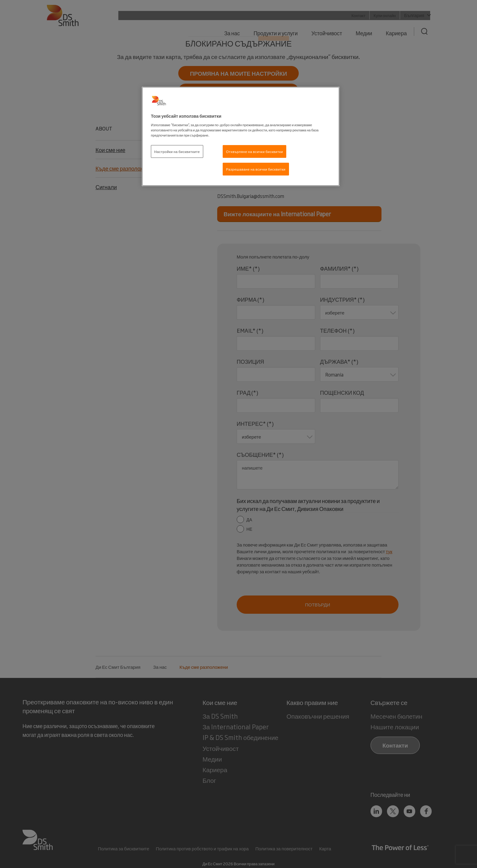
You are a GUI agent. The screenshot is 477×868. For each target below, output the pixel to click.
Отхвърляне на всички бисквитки (254, 151)
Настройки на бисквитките (177, 151)
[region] (241, 136)
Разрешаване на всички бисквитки (256, 169)
